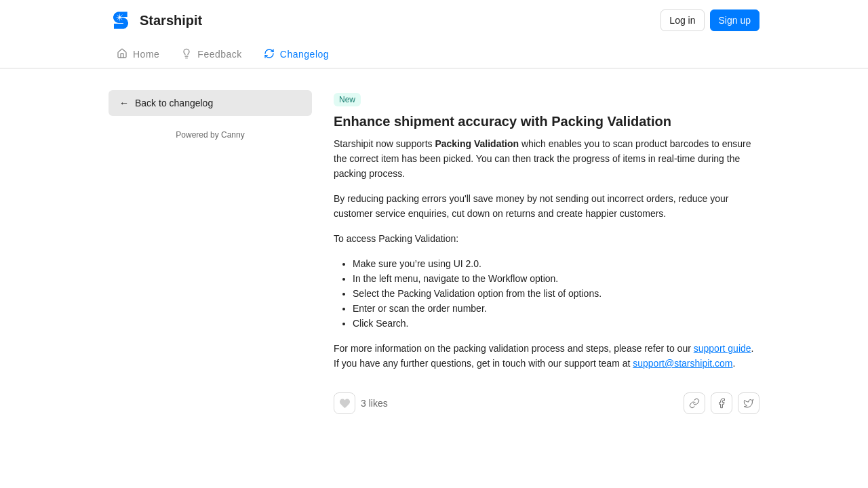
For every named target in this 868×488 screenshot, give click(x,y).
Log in (682, 20)
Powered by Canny (210, 135)
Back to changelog (166, 103)
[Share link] (694, 403)
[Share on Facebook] (722, 403)
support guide (723, 348)
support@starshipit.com (683, 363)
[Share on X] (749, 403)
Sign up (735, 20)
